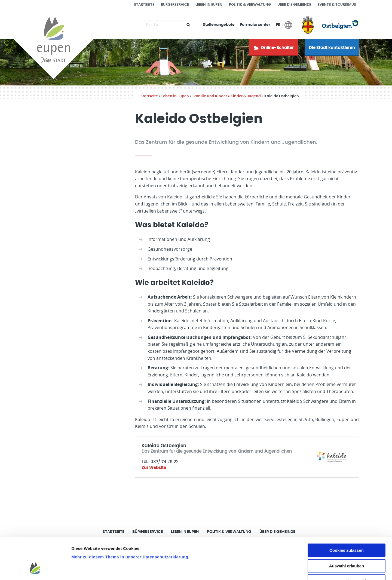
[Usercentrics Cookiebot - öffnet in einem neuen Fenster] (35, 569)
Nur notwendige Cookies (347, 546)
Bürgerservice (175, 5)
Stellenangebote (219, 25)
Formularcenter (255, 25)
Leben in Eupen (209, 5)
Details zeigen (290, 569)
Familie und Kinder (210, 96)
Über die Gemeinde (294, 5)
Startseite (144, 5)
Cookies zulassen (347, 515)
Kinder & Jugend (246, 96)
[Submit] (186, 25)
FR (278, 25)
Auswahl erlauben (347, 530)
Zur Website (154, 468)
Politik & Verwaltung (250, 5)
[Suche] (164, 25)
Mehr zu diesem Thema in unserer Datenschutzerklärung (130, 521)
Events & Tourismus (337, 5)
